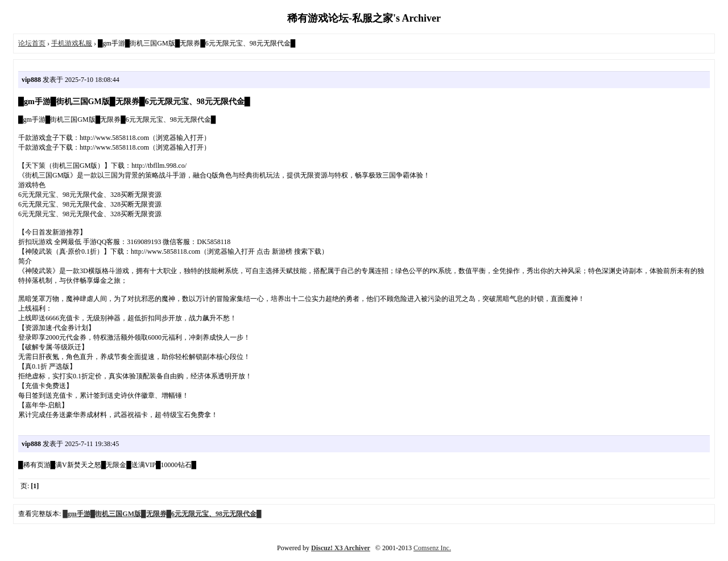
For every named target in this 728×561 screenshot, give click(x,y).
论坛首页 (32, 43)
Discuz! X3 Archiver (341, 548)
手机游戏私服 (72, 43)
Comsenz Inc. (432, 548)
